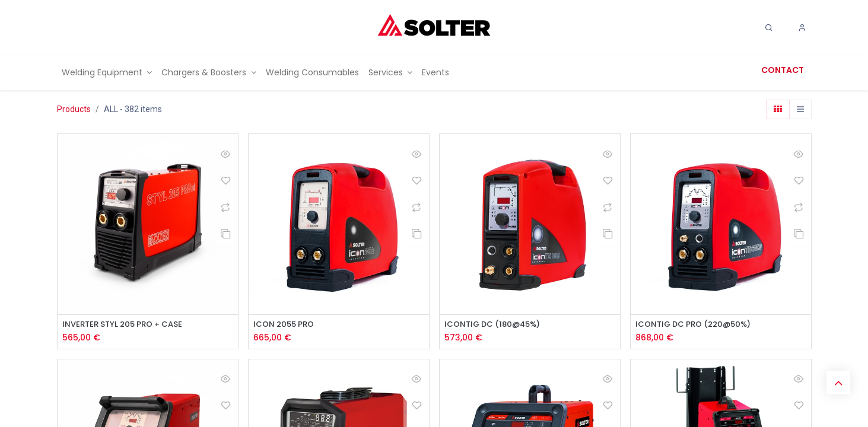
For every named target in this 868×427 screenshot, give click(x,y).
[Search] (769, 28)
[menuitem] (107, 73)
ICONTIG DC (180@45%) (496, 325)
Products (74, 109)
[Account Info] (802, 28)
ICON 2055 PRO (286, 325)
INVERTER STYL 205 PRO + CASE (127, 325)
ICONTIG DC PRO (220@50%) (698, 325)
